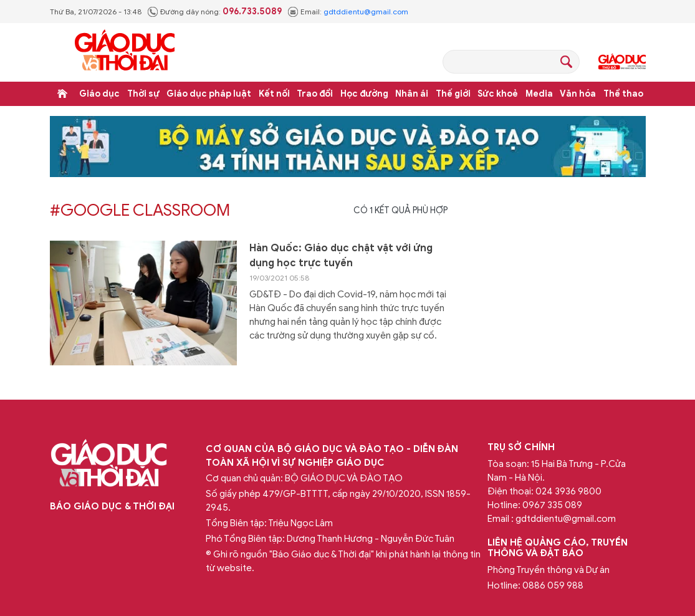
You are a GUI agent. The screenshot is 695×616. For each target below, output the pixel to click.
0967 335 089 (552, 505)
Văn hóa (578, 94)
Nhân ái (412, 94)
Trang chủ (62, 94)
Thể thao (623, 94)
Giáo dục (99, 94)
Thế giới (453, 94)
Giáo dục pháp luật (209, 94)
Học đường (364, 94)
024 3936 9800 (568, 491)
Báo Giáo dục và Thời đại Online (125, 52)
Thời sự (143, 94)
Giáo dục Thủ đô (622, 62)
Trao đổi (315, 94)
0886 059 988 (553, 585)
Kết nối (274, 94)
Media (539, 94)
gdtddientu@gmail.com (366, 12)
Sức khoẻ (498, 94)
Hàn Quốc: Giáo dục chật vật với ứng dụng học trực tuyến (341, 256)
